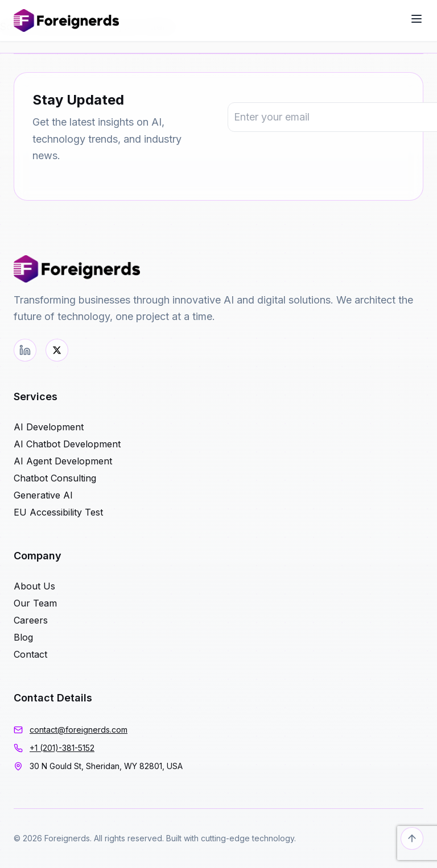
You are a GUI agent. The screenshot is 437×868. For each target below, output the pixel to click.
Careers (31, 620)
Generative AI (43, 495)
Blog (23, 637)
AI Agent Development (63, 461)
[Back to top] (412, 838)
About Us (34, 586)
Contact (30, 654)
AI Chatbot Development (67, 444)
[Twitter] (57, 350)
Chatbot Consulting (55, 478)
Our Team (35, 603)
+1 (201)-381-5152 (62, 748)
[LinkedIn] (25, 350)
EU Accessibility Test (58, 512)
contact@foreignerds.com (79, 730)
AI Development (49, 427)
